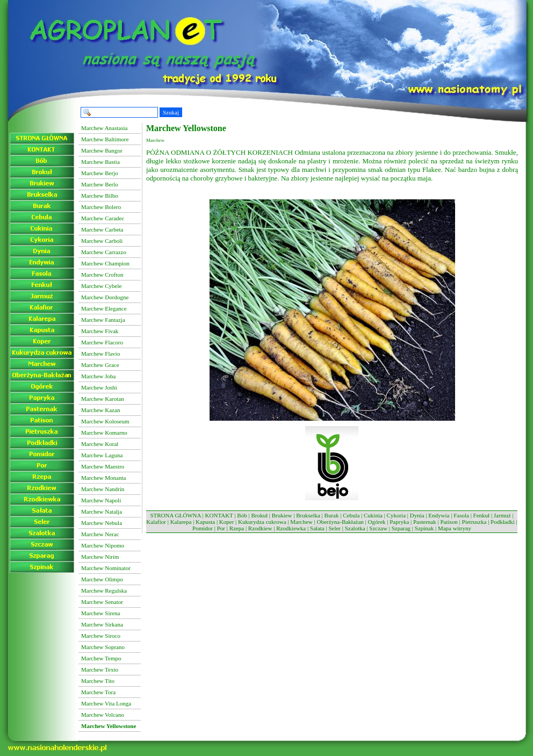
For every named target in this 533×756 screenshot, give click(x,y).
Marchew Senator (102, 602)
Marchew (301, 522)
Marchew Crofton (102, 275)
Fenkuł (482, 515)
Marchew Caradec (103, 218)
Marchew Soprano (103, 647)
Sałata (317, 528)
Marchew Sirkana (102, 624)
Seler (334, 528)
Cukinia (373, 515)
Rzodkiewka (291, 528)
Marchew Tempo (101, 658)
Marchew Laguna (102, 455)
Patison (449, 522)
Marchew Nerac (100, 534)
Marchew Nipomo (103, 545)
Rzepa (237, 528)
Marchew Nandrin (103, 489)
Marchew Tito (98, 681)
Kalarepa (181, 522)
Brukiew (282, 515)
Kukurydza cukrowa (262, 522)
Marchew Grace (100, 365)
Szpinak (424, 528)
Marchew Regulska (104, 591)
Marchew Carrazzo (104, 252)
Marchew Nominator (106, 568)
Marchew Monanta (103, 478)
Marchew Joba (98, 376)
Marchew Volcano (103, 715)
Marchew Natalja (102, 512)
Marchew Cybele (101, 286)
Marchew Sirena (100, 613)
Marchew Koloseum (105, 421)
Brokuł (259, 515)
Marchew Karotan (103, 399)
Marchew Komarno (104, 433)
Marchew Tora (98, 692)
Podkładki (503, 522)
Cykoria (396, 515)
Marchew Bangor (102, 150)
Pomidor (203, 528)
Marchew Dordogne (105, 297)
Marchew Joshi (99, 387)
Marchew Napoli (101, 500)
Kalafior (156, 522)
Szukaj (171, 112)
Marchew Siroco (101, 636)
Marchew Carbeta (102, 229)
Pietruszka (474, 522)
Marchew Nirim (100, 557)
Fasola (461, 515)
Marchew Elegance (104, 308)
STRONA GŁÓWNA (175, 515)
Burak (332, 515)
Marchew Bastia (100, 162)
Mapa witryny (455, 528)
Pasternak (425, 522)
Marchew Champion (105, 263)
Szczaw (378, 528)
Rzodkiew (260, 528)
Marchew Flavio (100, 354)
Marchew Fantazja (103, 320)
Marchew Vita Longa (106, 703)
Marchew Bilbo (100, 196)
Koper (227, 522)
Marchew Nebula (102, 523)
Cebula (351, 515)
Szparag (401, 528)
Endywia (439, 515)
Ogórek (377, 522)
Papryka (399, 522)
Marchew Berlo (100, 184)
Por (221, 528)
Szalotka (355, 528)
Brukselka (308, 515)
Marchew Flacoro (102, 342)
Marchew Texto (100, 669)
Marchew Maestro (103, 466)
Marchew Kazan (100, 410)
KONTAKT (219, 515)
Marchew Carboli (102, 241)
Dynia (417, 515)
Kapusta (205, 522)
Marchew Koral (100, 444)
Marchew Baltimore (105, 139)
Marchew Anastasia (104, 128)
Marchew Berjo (100, 173)
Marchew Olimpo (102, 579)
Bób (242, 515)
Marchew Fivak (100, 331)
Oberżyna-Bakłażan (340, 522)
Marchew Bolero (101, 207)
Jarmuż (502, 515)
